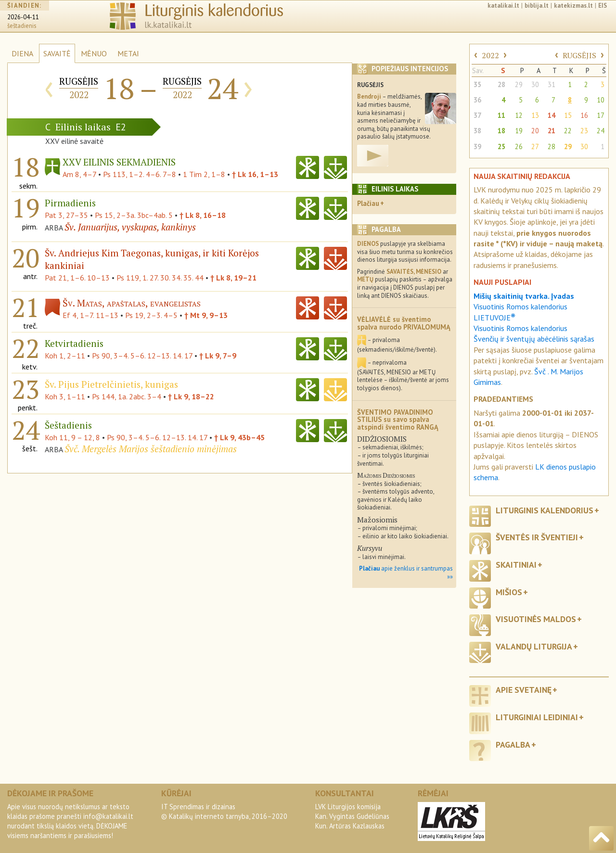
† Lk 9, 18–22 (191, 396)
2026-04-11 (23, 17)
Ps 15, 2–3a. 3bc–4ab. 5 (134, 215)
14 (552, 115)
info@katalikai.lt (108, 816)
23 (584, 131)
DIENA (22, 53)
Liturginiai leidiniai (537, 717)
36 (477, 100)
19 (519, 131)
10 (601, 100)
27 (535, 146)
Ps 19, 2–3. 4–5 (151, 315)
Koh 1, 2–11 (65, 356)
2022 (490, 55)
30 (535, 84)
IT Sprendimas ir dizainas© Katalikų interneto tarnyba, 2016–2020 (224, 811)
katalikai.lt (503, 6)
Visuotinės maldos (536, 619)
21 (552, 131)
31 (552, 84)
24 (601, 131)
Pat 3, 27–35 (66, 215)
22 (568, 131)
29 (519, 84)
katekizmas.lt (573, 6)
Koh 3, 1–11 (65, 396)
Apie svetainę (524, 690)
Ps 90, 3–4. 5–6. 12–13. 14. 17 (142, 356)
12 (519, 115)
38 (477, 131)
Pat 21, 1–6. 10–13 (77, 278)
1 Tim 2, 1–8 (204, 174)
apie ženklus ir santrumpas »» (406, 573)
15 (568, 115)
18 (501, 131)
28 (501, 84)
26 (519, 146)
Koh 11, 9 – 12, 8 (72, 437)
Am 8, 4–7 (79, 174)
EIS (603, 6)
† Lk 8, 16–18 (203, 215)
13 (535, 115)
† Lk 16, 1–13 (255, 174)
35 (477, 84)
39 (477, 146)
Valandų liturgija (534, 646)
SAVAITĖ (57, 53)
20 (535, 131)
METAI (128, 53)
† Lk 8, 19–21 (233, 278)
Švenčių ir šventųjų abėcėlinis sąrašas (534, 339)
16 (584, 115)
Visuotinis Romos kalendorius (520, 328)
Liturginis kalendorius (545, 510)
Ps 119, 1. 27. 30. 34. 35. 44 (160, 278)
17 (601, 115)
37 (477, 115)
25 (501, 146)
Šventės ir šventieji (537, 537)
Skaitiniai (516, 565)
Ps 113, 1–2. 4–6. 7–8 (140, 174)
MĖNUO (94, 53)
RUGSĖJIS (579, 55)
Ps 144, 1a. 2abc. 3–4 (127, 396)
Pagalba (513, 745)
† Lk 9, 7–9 (218, 356)
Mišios (509, 592)
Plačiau (368, 203)
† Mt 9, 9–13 (206, 315)
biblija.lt (537, 6)
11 (501, 115)
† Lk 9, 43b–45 (239, 437)
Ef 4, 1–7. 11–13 (90, 315)
